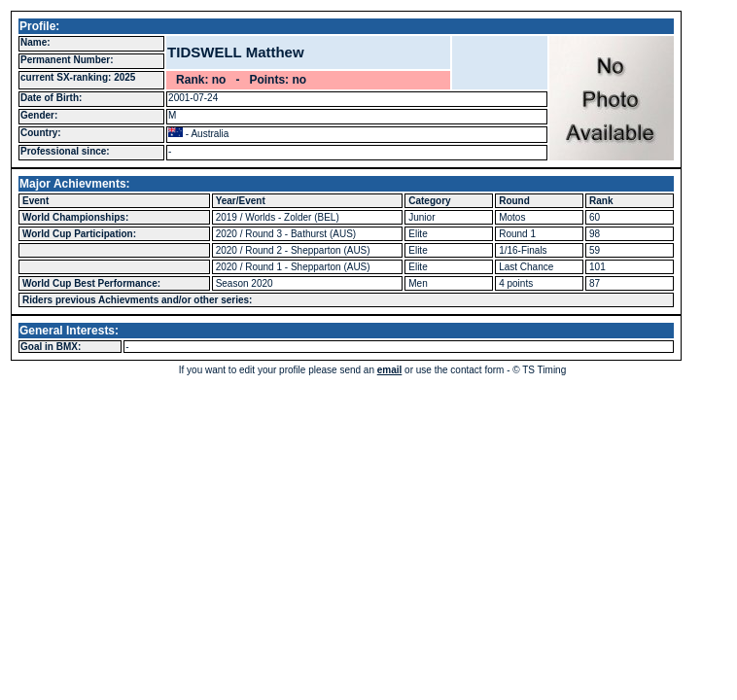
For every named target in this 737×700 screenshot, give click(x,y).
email (390, 370)
